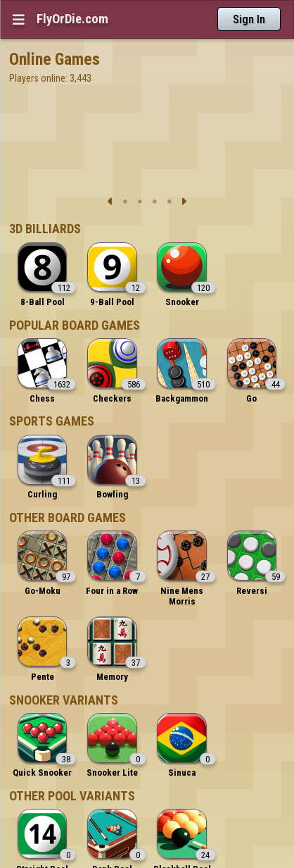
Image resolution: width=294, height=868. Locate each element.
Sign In (249, 19)
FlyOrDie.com (72, 19)
